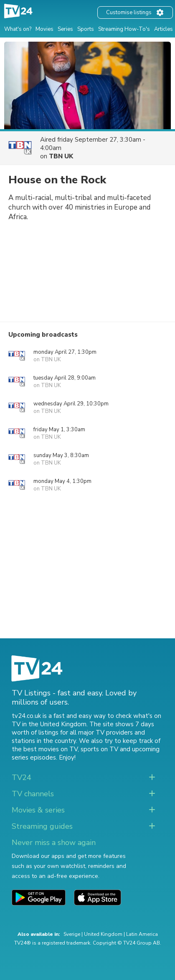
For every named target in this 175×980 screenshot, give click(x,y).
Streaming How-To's (124, 29)
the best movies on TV (45, 749)
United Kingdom (103, 934)
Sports (86, 29)
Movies (44, 29)
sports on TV (99, 749)
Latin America (142, 934)
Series (65, 29)
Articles (164, 29)
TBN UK (61, 156)
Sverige (72, 934)
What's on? (18, 29)
